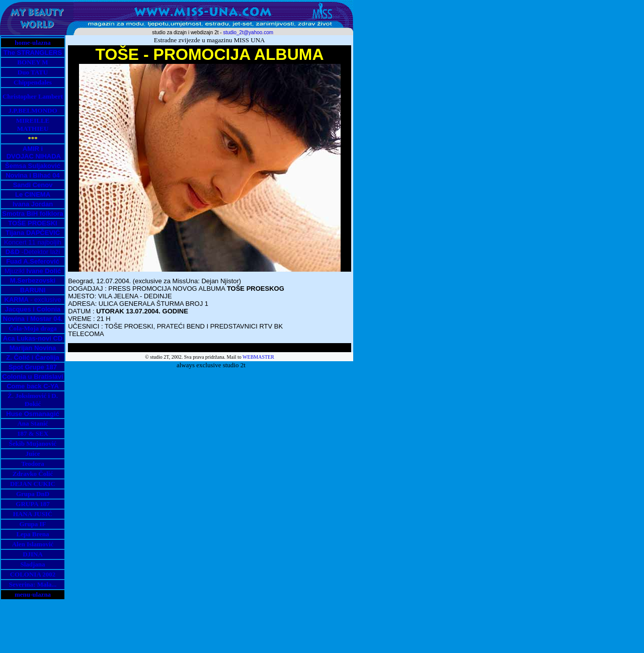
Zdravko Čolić (33, 474)
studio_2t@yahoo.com (248, 32)
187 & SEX (33, 433)
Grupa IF (32, 524)
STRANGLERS (40, 53)
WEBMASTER (258, 357)
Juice (33, 454)
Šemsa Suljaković (33, 166)
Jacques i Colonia (33, 309)
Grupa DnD (33, 494)
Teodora (33, 464)
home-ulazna (33, 43)
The (10, 53)
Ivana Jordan (33, 204)
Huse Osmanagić (33, 414)
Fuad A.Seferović (33, 261)
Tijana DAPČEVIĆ (33, 233)
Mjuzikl (33, 271)
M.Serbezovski (33, 280)
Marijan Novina (33, 348)
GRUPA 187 (32, 504)
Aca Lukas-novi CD (33, 338)
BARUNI (33, 290)
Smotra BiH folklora (32, 214)
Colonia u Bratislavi (32, 377)
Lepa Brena (32, 534)
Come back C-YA (33, 386)
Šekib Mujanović (33, 443)
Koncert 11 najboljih (33, 242)
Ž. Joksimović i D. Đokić (33, 400)
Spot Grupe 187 (33, 367)
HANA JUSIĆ (33, 514)
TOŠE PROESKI (32, 223)
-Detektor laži (33, 252)
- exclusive (33, 300)
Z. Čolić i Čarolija (32, 357)
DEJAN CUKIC (33, 484)
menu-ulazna (33, 594)
